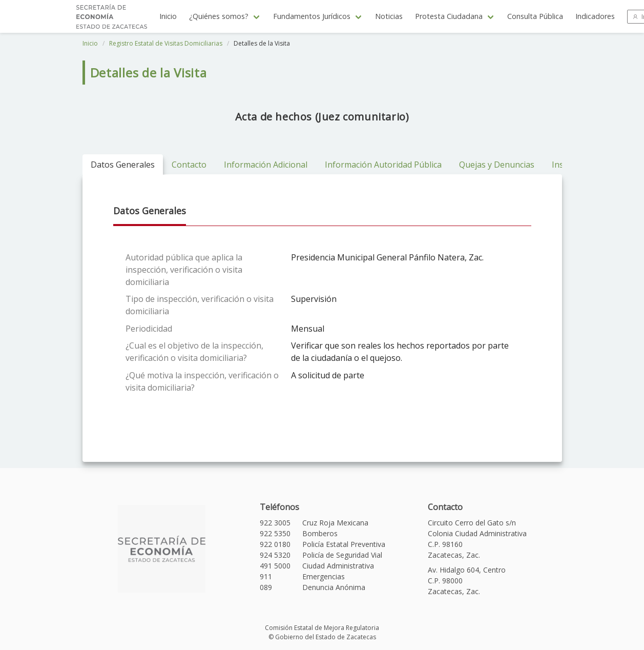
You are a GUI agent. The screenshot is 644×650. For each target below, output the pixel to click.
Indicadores (595, 16)
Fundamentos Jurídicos (312, 16)
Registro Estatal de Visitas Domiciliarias (166, 43)
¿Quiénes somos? (219, 16)
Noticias (389, 16)
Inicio (168, 16)
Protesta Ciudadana (449, 16)
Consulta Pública (535, 16)
